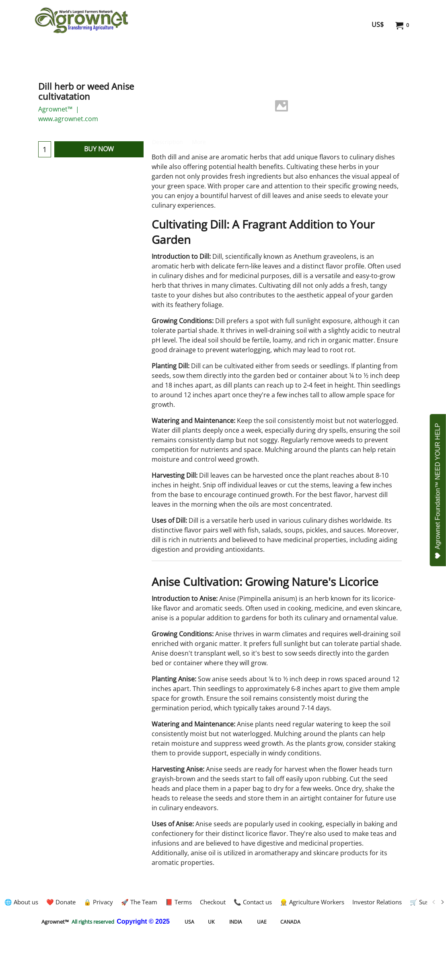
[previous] (434, 902)
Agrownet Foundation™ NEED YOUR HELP (438, 491)
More (199, 142)
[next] (442, 902)
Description (168, 142)
